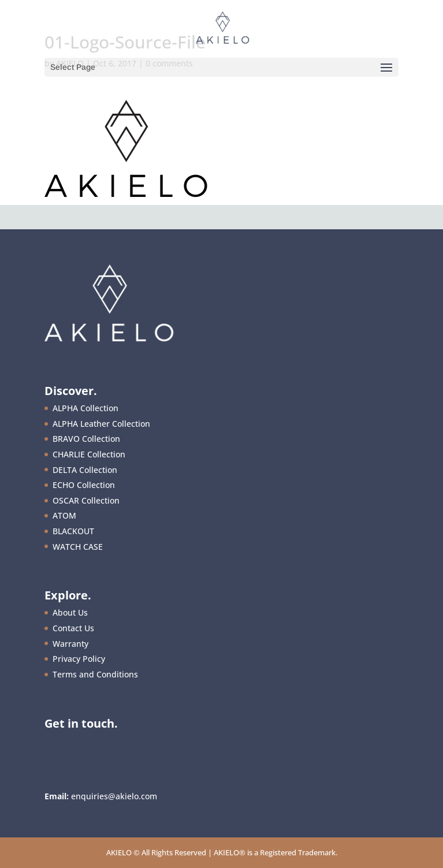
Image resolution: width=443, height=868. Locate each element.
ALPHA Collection (85, 408)
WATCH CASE (78, 547)
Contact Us (73, 628)
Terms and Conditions (95, 674)
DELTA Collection (85, 470)
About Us (70, 612)
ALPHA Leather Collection (101, 424)
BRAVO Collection (86, 439)
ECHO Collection (84, 485)
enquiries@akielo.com (114, 796)
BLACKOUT (73, 531)
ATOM (64, 515)
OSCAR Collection (86, 500)
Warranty (70, 644)
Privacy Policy (79, 659)
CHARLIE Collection (89, 454)
